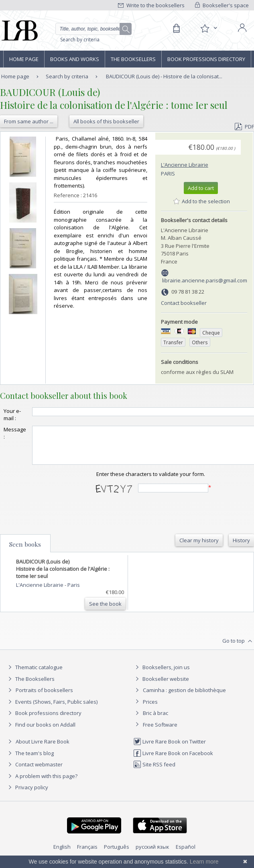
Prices (150, 709)
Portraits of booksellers (44, 697)
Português (117, 854)
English (62, 854)
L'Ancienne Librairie (185, 165)
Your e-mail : (12, 415)
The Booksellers (133, 59)
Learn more (204, 862)
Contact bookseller (184, 303)
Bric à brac (155, 720)
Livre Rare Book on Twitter (170, 749)
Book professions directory (206, 59)
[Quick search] (93, 29)
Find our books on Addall (41, 732)
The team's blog (30, 760)
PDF (244, 127)
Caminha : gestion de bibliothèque (184, 697)
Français (87, 854)
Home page (24, 59)
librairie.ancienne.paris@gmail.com (205, 280)
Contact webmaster (34, 772)
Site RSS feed (154, 772)
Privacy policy (27, 794)
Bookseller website (161, 686)
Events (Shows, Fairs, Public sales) (52, 709)
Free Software (160, 732)
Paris (168, 174)
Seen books (25, 551)
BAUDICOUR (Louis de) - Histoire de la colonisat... (164, 76)
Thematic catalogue (34, 674)
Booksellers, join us (162, 674)
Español (186, 854)
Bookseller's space (222, 5)
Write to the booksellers (151, 5)
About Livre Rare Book (43, 749)
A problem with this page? (42, 783)
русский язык (152, 854)
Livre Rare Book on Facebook (173, 760)
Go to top (238, 648)
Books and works (75, 59)
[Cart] (176, 29)
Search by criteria (80, 40)
